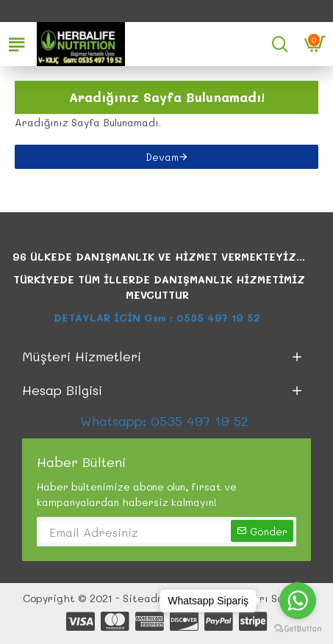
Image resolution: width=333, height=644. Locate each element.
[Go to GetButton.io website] (298, 629)
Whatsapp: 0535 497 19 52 (166, 421)
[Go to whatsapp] (298, 601)
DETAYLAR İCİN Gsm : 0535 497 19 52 (159, 318)
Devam (162, 157)
